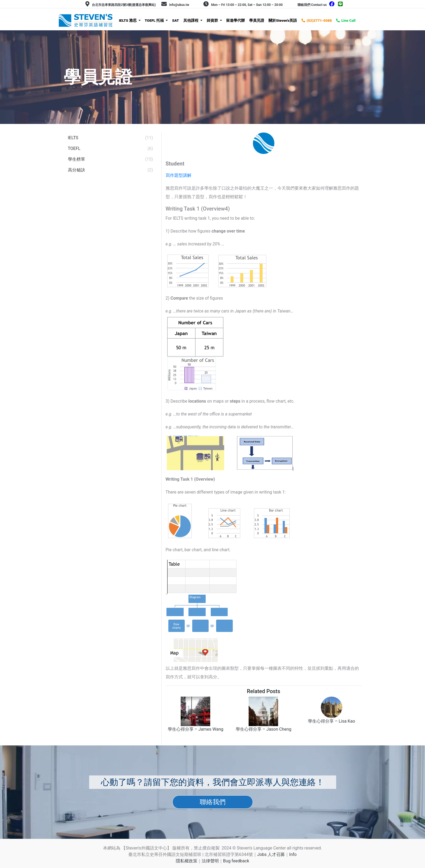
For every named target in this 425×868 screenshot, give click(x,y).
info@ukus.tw (179, 5)
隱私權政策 (187, 861)
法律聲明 (210, 861)
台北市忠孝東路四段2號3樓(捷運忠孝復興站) (124, 5)
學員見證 (257, 20)
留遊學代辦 (235, 20)
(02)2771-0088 (319, 20)
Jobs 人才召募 (271, 854)
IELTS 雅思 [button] (128, 20)
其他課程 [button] (191, 20)
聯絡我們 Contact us (312, 5)
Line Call (348, 20)
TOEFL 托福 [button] (155, 20)
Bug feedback (236, 861)
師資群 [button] (213, 20)
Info (293, 854)
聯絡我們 (213, 802)
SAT (175, 20)
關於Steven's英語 (283, 20)
